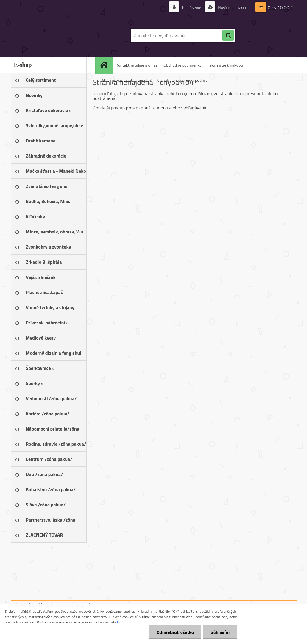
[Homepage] (106, 65)
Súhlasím (220, 632)
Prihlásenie (192, 7)
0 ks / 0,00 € (280, 7)
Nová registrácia (232, 7)
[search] (228, 36)
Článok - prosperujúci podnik (182, 80)
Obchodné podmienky (183, 65)
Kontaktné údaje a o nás (137, 65)
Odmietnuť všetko (174, 632)
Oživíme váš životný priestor (127, 80)
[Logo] (52, 35)
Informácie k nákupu (225, 65)
